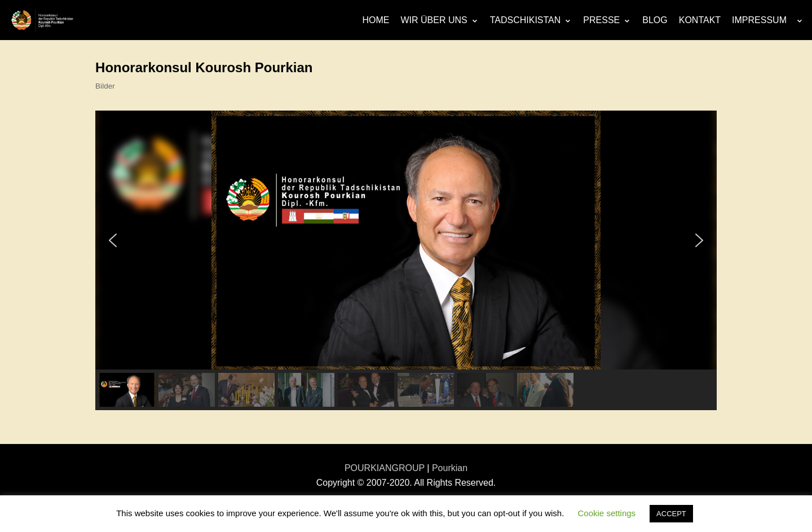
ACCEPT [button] (671, 514)
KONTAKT (700, 20)
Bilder (105, 86)
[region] (406, 260)
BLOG (655, 20)
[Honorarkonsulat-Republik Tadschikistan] (42, 20)
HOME (376, 20)
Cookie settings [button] (607, 513)
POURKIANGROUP (385, 468)
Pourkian (450, 468)
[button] (113, 240)
